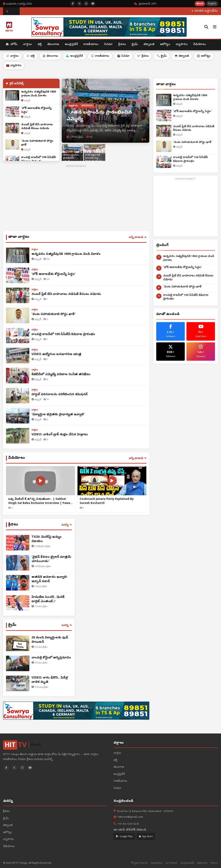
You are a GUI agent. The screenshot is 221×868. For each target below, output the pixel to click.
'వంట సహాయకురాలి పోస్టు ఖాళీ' (193, 142)
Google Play (124, 836)
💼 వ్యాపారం (14, 66)
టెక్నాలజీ (149, 45)
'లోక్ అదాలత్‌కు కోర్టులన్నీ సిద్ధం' (192, 112)
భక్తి (40, 45)
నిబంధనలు (157, 863)
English (212, 4)
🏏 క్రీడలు (143, 56)
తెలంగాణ (53, 45)
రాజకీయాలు (91, 45)
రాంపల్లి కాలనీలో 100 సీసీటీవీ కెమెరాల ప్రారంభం (190, 159)
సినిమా (108, 45)
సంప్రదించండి (187, 863)
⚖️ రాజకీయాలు (100, 56)
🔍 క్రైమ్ (162, 56)
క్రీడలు (122, 45)
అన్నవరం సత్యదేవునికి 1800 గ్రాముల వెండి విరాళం (190, 98)
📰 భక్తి (30, 56)
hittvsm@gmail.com (130, 817)
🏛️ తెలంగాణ (50, 56)
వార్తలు (28, 45)
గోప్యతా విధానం (139, 863)
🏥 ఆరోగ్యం (204, 56)
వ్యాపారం (182, 45)
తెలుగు (200, 4)
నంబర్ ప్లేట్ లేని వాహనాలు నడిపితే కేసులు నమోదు (194, 129)
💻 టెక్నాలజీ (182, 56)
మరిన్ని (67, 525)
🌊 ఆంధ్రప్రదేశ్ (74, 56)
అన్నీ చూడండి (138, 237)
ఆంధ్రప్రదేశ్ (71, 45)
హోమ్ (12, 45)
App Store (146, 836)
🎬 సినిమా (123, 56)
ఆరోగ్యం (165, 45)
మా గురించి (172, 863)
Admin (214, 863)
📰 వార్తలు (12, 56)
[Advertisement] (76, 199)
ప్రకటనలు (202, 863)
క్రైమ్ (135, 45)
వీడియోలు (200, 45)
